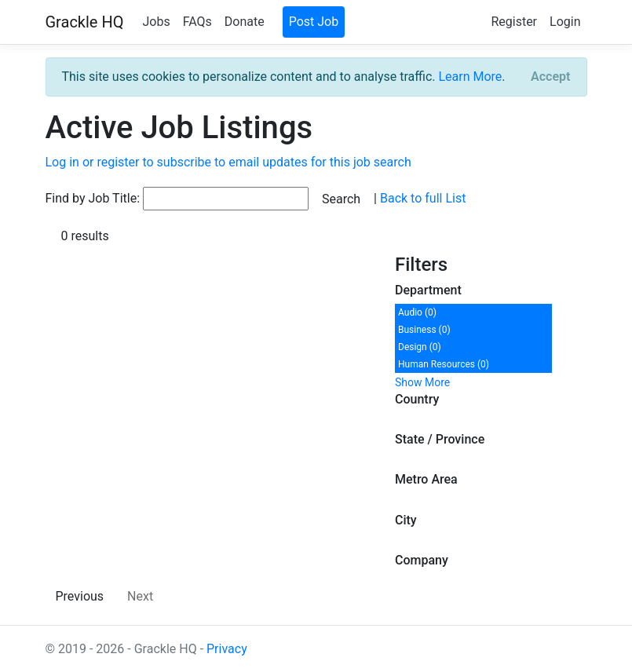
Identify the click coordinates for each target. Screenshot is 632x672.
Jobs (156, 22)
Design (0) (420, 347)
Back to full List (423, 198)
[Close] (550, 77)
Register (514, 22)
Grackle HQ (85, 22)
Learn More (470, 77)
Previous (80, 596)
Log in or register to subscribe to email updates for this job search (228, 162)
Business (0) (424, 330)
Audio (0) (417, 312)
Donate (245, 22)
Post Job (314, 22)
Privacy (227, 649)
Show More (422, 382)
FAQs (197, 22)
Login (565, 22)
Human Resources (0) (444, 364)
